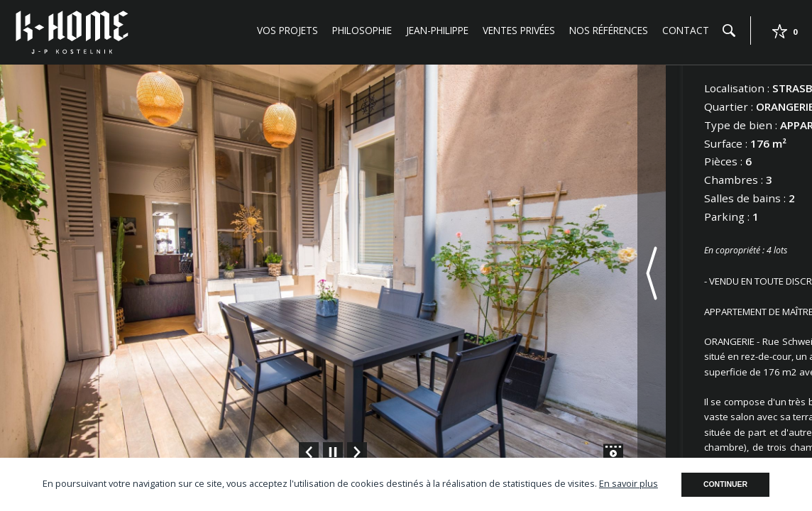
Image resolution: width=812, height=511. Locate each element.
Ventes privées (519, 30)
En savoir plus (629, 483)
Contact (686, 30)
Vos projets (287, 30)
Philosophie (362, 30)
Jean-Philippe (437, 30)
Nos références (609, 30)
